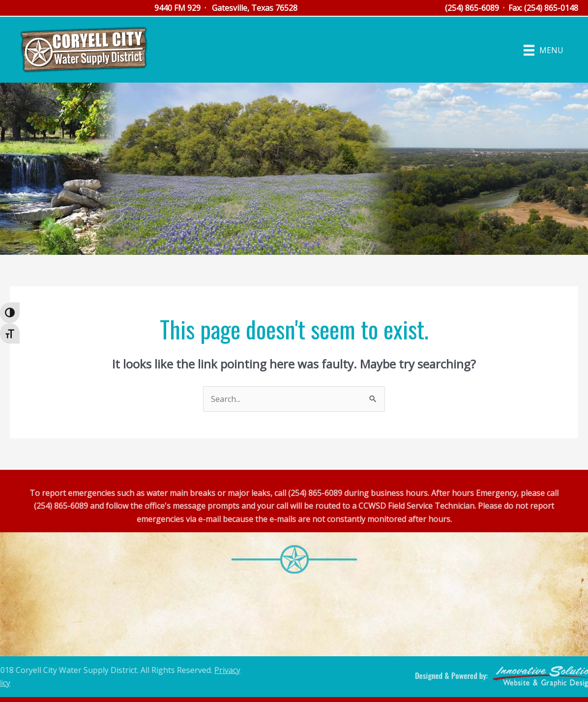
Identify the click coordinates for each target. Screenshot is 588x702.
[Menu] (544, 50)
